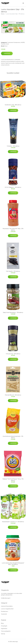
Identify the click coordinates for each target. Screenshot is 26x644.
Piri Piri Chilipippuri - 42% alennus (13, 187)
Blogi (2, 623)
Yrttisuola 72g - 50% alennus (13, 354)
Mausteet (3, 44)
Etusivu (3, 14)
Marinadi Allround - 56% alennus (13, 395)
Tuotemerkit (10, 42)
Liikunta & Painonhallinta (7, 606)
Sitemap (3, 634)
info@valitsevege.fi (6, 598)
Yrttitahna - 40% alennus (13, 146)
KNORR (23, 42)
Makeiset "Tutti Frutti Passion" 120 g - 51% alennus (13, 480)
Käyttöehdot (4, 629)
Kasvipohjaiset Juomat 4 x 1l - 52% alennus (13, 522)
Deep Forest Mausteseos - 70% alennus (13, 312)
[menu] (23, 3)
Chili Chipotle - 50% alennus (13, 271)
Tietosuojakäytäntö (6, 631)
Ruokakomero (17, 42)
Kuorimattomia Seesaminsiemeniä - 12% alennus (13, 437)
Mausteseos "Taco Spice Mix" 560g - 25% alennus (13, 229)
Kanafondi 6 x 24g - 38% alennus (13, 105)
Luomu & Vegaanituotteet (7, 609)
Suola (7, 44)
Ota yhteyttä (4, 626)
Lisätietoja (7, 53)
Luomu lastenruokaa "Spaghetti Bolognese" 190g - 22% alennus (13, 564)
